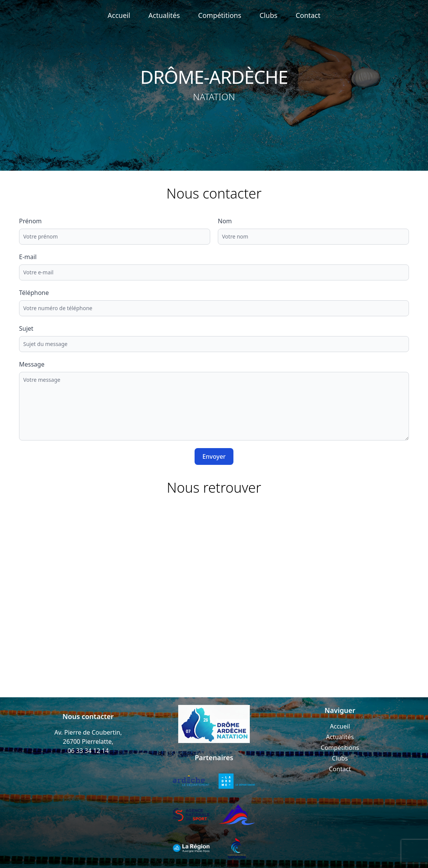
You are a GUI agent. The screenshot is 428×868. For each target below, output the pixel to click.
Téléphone (34, 293)
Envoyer (214, 456)
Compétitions (220, 15)
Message (32, 364)
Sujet (26, 328)
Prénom (30, 221)
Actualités (164, 15)
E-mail (28, 257)
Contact (308, 15)
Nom (225, 221)
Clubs (269, 15)
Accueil (119, 15)
